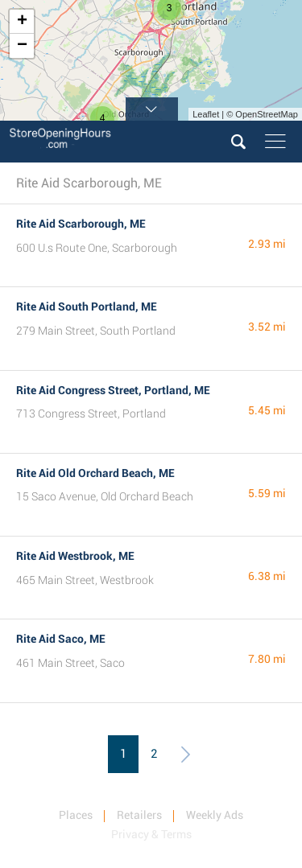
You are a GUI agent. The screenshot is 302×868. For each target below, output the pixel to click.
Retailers (139, 815)
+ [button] (22, 22)
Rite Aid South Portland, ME (87, 306)
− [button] (22, 46)
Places (76, 815)
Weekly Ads (215, 815)
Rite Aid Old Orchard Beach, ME (95, 473)
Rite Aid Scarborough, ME (81, 224)
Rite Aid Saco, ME (61, 639)
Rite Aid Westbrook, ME (75, 556)
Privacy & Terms (151, 834)
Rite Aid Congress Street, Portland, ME (113, 390)
